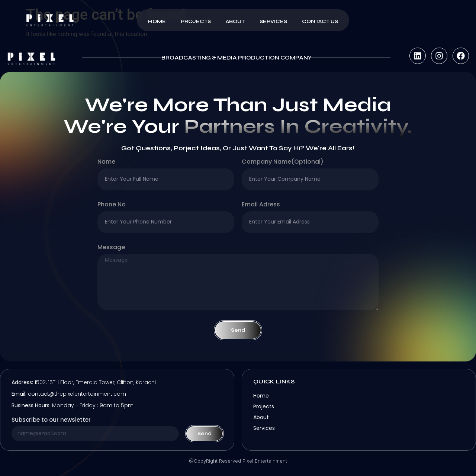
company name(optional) (283, 162)
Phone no (112, 205)
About (235, 21)
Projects (196, 21)
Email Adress (261, 205)
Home (157, 21)
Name (106, 162)
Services (273, 21)
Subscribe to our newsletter (51, 420)
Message (111, 248)
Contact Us (320, 21)
